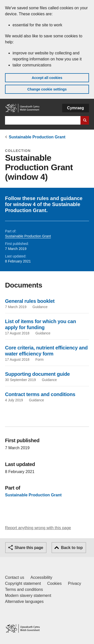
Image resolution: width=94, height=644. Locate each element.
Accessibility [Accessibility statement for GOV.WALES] (41, 577)
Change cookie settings (47, 89)
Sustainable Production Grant (37, 137)
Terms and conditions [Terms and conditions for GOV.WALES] (24, 589)
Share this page (29, 548)
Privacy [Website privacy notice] (74, 583)
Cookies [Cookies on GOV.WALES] (54, 583)
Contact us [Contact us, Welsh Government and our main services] (15, 577)
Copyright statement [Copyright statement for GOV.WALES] (23, 583)
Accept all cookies (47, 78)
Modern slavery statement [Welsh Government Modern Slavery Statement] (28, 595)
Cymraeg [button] (76, 108)
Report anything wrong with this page (38, 528)
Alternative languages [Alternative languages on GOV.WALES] (24, 602)
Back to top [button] (72, 548)
